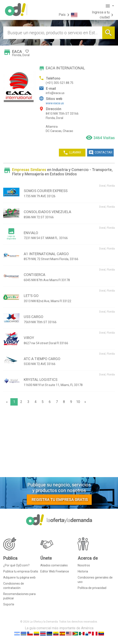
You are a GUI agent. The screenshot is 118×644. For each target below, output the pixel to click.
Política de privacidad (92, 588)
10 (78, 402)
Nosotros (84, 565)
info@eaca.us (55, 93)
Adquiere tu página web (19, 577)
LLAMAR (72, 153)
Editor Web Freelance (55, 571)
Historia (83, 571)
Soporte (9, 604)
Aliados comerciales (54, 565)
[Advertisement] (59, 442)
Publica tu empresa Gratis (21, 571)
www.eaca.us (55, 103)
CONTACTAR (100, 153)
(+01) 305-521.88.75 (60, 83)
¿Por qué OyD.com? (16, 565)
